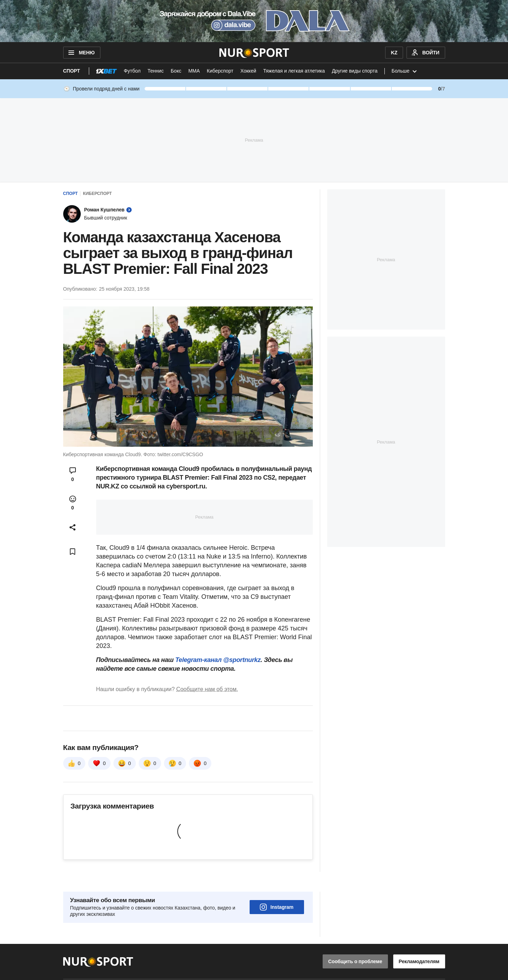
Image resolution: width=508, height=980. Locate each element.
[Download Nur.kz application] (254, 21)
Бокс (176, 71)
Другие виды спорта (355, 71)
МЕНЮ (81, 53)
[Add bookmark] (73, 552)
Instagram (277, 887)
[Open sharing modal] (73, 527)
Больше (405, 71)
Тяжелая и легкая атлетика (294, 71)
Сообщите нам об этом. (207, 689)
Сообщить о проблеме (355, 942)
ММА (194, 71)
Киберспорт (220, 71)
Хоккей (248, 71)
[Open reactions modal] (73, 503)
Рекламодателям (419, 942)
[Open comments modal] (73, 474)
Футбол (132, 71)
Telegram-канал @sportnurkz (218, 660)
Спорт (72, 71)
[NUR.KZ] (254, 53)
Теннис (156, 71)
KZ (394, 53)
